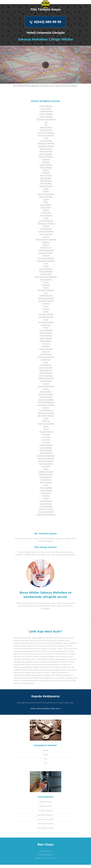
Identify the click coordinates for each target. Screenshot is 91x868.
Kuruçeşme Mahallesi (46, 400)
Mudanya (46, 408)
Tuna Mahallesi (46, 480)
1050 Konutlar (46, 109)
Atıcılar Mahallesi (46, 167)
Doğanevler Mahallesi (46, 250)
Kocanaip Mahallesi (46, 376)
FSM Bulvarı (46, 285)
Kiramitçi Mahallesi (46, 368)
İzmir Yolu (46, 344)
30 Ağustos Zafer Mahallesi (46, 119)
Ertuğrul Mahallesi (46, 269)
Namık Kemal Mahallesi (46, 416)
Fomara (46, 282)
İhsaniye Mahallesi (46, 330)
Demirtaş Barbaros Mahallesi (46, 239)
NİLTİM (46, 418)
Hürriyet (46, 327)
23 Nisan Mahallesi (46, 114)
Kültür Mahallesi (46, 392)
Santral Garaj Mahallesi (46, 458)
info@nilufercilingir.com (45, 855)
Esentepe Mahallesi (46, 271)
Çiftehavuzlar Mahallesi (46, 223)
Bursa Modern (46, 207)
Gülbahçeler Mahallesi (46, 298)
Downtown (46, 255)
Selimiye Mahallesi (46, 464)
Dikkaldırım (46, 242)
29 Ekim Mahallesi (46, 117)
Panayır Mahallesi (46, 450)
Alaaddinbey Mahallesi (46, 146)
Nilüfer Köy (46, 421)
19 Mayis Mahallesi (46, 111)
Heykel (46, 320)
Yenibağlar (46, 496)
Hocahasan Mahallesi (46, 322)
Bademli (46, 170)
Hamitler (46, 312)
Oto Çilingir (46, 437)
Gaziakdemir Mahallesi (46, 290)
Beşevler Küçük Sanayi (46, 194)
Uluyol (46, 485)
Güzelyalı (46, 309)
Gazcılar (46, 287)
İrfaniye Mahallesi (46, 336)
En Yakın (46, 266)
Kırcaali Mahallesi (46, 370)
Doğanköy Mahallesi (46, 253)
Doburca (46, 245)
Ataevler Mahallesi (46, 165)
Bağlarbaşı (46, 173)
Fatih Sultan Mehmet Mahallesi (46, 277)
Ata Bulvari (46, 162)
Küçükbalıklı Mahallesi (46, 386)
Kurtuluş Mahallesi (46, 397)
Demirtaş (46, 237)
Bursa (46, 202)
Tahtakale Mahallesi (46, 474)
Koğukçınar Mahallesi (46, 378)
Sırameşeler (46, 466)
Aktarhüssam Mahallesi (46, 143)
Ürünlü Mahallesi (46, 488)
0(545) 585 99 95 (45, 22)
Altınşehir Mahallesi (46, 157)
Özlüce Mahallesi (46, 448)
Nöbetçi (46, 426)
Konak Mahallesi (46, 381)
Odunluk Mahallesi (46, 432)
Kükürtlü (46, 389)
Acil (46, 125)
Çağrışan (46, 210)
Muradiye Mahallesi (46, 410)
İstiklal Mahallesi (46, 341)
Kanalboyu (46, 346)
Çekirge (46, 218)
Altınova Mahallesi (46, 154)
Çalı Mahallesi (46, 213)
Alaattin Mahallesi (46, 149)
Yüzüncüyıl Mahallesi (46, 512)
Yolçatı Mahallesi (46, 504)
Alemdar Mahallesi (46, 151)
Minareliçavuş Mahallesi (46, 405)
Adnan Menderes (46, 130)
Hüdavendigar (46, 325)
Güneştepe (46, 303)
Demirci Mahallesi (46, 234)
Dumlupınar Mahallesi (46, 258)
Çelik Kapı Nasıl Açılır (46, 221)
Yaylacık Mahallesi (46, 490)
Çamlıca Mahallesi (46, 215)
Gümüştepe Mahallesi (46, 301)
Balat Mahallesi (46, 178)
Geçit (46, 293)
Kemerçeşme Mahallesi (46, 357)
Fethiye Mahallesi (46, 279)
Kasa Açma (46, 351)
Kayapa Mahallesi (46, 354)
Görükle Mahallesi (46, 295)
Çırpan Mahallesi (46, 229)
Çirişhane (46, 226)
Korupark (46, 384)
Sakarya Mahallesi (46, 106)
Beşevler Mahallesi (46, 197)
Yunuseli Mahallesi (46, 506)
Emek (46, 263)
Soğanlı (46, 469)
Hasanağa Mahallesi (46, 317)
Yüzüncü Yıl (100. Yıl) (46, 509)
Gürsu (46, 306)
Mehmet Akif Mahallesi (46, 402)
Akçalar (46, 138)
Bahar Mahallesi (46, 175)
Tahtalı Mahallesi (46, 477)
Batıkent (46, 191)
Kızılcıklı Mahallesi (46, 373)
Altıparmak (46, 159)
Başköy (46, 189)
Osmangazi (46, 434)
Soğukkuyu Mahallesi (46, 472)
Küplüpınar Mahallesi (46, 394)
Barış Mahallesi (46, 183)
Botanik (46, 199)
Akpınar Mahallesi (46, 141)
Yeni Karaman (46, 493)
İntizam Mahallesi (46, 333)
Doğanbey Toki (46, 247)
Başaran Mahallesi (46, 186)
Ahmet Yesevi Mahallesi (46, 133)
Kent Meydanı (46, 360)
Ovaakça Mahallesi (46, 445)
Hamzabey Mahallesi (46, 314)
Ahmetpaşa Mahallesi (46, 135)
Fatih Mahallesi (46, 274)
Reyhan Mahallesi (46, 453)
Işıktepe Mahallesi (46, 338)
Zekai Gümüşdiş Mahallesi (46, 514)
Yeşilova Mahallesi (46, 501)
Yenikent (46, 498)
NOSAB (46, 429)
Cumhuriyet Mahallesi (46, 231)
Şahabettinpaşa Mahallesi (46, 456)
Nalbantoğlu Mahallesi (46, 413)
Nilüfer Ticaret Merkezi (46, 424)
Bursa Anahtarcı (46, 205)
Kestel (46, 362)
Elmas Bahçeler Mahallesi (46, 261)
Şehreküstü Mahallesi (46, 461)
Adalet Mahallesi (46, 127)
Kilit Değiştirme (46, 365)
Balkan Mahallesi (46, 181)
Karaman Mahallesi (46, 349)
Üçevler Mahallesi (46, 482)
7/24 (46, 122)
